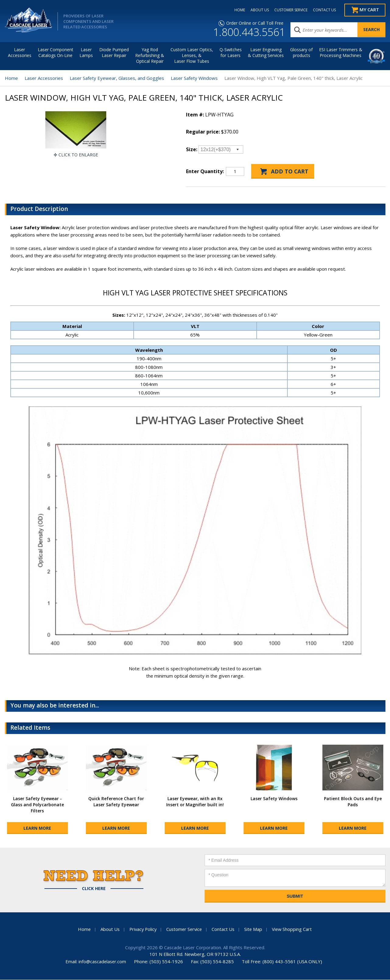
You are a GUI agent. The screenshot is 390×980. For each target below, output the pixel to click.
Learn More (37, 828)
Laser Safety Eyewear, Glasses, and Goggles (117, 78)
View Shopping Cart (294, 929)
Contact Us (224, 929)
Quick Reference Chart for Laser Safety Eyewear (116, 802)
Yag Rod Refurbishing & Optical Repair (150, 56)
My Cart (369, 10)
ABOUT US (257, 10)
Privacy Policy (142, 929)
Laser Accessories (44, 78)
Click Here (94, 889)
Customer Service (184, 929)
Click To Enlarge (78, 155)
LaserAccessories (20, 53)
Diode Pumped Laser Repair (114, 53)
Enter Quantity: (205, 172)
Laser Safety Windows (194, 78)
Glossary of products (301, 53)
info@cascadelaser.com (102, 962)
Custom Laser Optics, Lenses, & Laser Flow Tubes (192, 56)
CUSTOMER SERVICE (288, 10)
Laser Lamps (86, 53)
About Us (108, 929)
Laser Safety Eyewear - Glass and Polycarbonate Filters (37, 805)
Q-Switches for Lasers (231, 53)
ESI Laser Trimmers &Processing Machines (341, 53)
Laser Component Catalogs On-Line (56, 53)
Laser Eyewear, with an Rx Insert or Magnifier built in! (195, 802)
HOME (237, 10)
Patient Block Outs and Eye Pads (353, 802)
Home (11, 78)
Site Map (255, 929)
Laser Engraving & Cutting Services (266, 53)
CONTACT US (322, 10)
